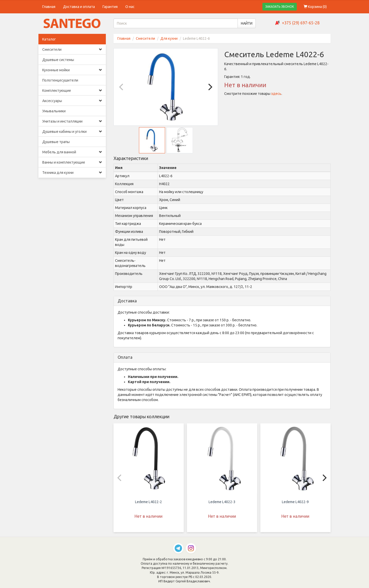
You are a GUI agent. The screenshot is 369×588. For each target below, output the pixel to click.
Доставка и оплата (79, 7)
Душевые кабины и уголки (72, 132)
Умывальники (54, 111)
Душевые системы (58, 60)
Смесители (72, 49)
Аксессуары (72, 101)
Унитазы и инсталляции (72, 121)
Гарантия (110, 7)
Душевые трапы (56, 142)
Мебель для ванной (72, 152)
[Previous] (122, 87)
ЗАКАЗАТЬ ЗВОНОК (280, 7)
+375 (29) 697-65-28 (301, 23)
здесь (276, 94)
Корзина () (315, 7)
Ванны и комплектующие (72, 162)
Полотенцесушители (60, 80)
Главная (49, 7)
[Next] (210, 87)
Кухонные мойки (72, 70)
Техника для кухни (72, 173)
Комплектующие (72, 91)
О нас (130, 7)
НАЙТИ (247, 23)
